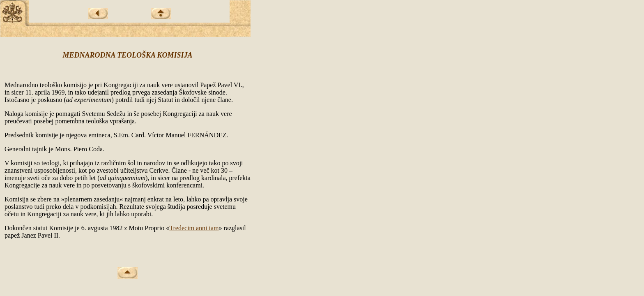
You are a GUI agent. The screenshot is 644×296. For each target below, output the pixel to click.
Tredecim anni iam (194, 228)
